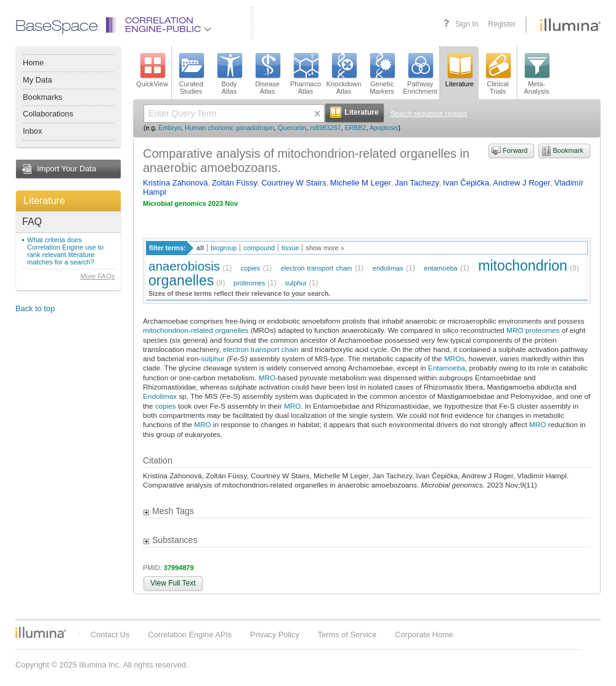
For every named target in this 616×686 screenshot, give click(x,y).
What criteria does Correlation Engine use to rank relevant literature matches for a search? (65, 251)
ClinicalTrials (498, 74)
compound (259, 248)
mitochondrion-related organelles (196, 330)
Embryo (170, 128)
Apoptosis (384, 128)
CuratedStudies (191, 74)
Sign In (467, 24)
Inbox (32, 131)
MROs (454, 358)
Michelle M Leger (361, 183)
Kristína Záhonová (176, 183)
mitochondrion (523, 266)
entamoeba (440, 268)
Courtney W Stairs (294, 183)
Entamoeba (447, 368)
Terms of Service (347, 635)
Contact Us (110, 635)
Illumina (41, 632)
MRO (515, 330)
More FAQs (97, 276)
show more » (325, 248)
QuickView (152, 70)
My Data (38, 80)
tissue (290, 248)
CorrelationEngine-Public (168, 26)
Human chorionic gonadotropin (229, 128)
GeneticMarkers (382, 74)
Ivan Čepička (466, 183)
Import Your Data (67, 169)
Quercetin (292, 128)
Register (502, 24)
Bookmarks (43, 97)
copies (250, 268)
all (200, 248)
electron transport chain (316, 268)
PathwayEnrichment (420, 74)
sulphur (296, 283)
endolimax (388, 268)
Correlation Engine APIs (190, 635)
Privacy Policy (275, 635)
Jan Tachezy (417, 183)
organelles (181, 280)
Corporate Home (424, 635)
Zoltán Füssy (235, 183)
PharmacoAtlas (306, 74)
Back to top (35, 308)
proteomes (249, 283)
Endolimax (160, 396)
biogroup (224, 248)
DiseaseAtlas (267, 74)
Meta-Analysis (537, 74)
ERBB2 (355, 128)
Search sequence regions (429, 113)
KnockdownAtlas (344, 74)
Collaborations (48, 114)
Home (33, 63)
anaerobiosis (184, 266)
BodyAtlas (229, 74)
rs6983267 (325, 128)
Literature (44, 201)
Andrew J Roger (521, 183)
